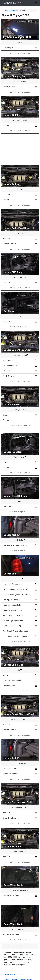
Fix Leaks (7, 371)
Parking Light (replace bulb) (13, 615)
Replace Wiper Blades (11, 896)
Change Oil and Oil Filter (12, 680)
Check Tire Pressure (11, 774)
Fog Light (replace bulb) (12, 600)
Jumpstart (7, 195)
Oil (19, 670)
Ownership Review (10, 48)
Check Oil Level (9, 686)
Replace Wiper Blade (11, 935)
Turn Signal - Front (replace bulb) (15, 631)
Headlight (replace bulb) (12, 605)
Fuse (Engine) (19, 410)
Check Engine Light (19, 277)
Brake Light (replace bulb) (13, 584)
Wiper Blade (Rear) (19, 929)
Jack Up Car (19, 540)
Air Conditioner (19, 81)
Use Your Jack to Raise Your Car (15, 545)
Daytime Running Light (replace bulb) (17, 595)
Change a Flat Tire (10, 769)
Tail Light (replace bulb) (12, 626)
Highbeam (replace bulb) (12, 610)
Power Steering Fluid (19, 719)
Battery (19, 189)
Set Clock (7, 322)
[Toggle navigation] (34, 3)
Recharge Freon (9, 87)
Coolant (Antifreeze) (19, 355)
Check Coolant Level (11, 366)
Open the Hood (9, 506)
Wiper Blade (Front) (19, 890)
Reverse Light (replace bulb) (14, 621)
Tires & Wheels (19, 763)
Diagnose (7, 283)
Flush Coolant (8, 376)
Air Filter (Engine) (19, 120)
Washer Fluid (19, 852)
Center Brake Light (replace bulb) (15, 589)
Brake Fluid (19, 233)
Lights (19, 579)
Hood (19, 501)
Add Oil (6, 675)
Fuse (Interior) (19, 457)
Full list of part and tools (13, 974)
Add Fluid (7, 239)
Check (5, 415)
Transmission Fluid (19, 807)
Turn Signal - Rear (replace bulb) (15, 636)
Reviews (19, 43)
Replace (6, 126)
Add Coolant (8, 360)
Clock (19, 316)
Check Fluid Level (10, 244)
